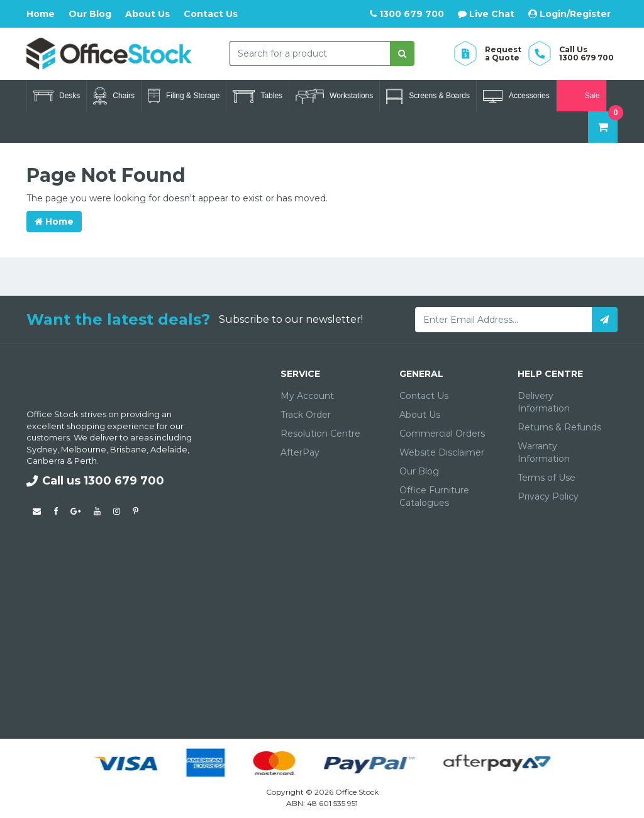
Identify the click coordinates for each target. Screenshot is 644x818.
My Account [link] (307, 396)
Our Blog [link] (419, 471)
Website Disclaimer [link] (442, 452)
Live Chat (486, 14)
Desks (57, 96)
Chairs (114, 96)
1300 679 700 (407, 14)
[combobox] (310, 53)
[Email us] (37, 511)
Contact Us (211, 14)
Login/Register (569, 14)
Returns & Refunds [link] (559, 427)
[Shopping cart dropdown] (603, 127)
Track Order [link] (306, 415)
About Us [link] (420, 415)
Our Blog (90, 14)
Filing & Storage (184, 96)
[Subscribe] (605, 320)
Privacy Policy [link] (548, 496)
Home (41, 14)
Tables (258, 96)
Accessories (516, 96)
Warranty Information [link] (544, 452)
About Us (147, 14)
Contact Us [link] (424, 396)
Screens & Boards (428, 96)
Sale (581, 96)
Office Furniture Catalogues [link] (434, 496)
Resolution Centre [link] (320, 434)
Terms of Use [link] (547, 478)
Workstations (334, 96)
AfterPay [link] (300, 452)
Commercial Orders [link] (442, 434)
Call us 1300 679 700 (95, 481)
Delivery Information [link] (544, 402)
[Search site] (402, 53)
